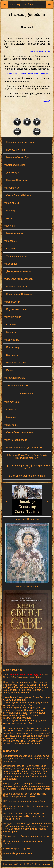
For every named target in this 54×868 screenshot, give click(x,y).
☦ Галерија (10, 332)
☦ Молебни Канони (14, 233)
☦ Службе (10, 249)
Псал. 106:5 (34, 74)
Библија (29, 5)
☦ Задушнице (11, 355)
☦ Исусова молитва (15, 150)
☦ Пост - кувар (12, 347)
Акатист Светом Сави (27, 586)
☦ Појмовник (11, 425)
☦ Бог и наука (11, 340)
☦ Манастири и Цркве (16, 363)
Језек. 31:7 (45, 74)
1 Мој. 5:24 (33, 51)
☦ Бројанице (11, 264)
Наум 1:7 (46, 101)
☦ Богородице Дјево (15, 165)
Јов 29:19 (23, 74)
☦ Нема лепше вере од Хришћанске (23, 448)
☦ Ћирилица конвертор (17, 385)
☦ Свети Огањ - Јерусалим (19, 432)
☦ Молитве (10, 417)
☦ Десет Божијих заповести (19, 279)
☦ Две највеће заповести (17, 271)
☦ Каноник (10, 226)
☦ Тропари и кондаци (16, 256)
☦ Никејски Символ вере (17, 180)
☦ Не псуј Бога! (12, 402)
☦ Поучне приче (13, 317)
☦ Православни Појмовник (18, 294)
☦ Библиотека (12, 188)
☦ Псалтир (10, 211)
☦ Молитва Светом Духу (17, 157)
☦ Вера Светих (12, 302)
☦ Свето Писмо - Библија (18, 195)
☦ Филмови (10, 325)
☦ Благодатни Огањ (15, 378)
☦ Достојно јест (12, 173)
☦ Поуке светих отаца (16, 309)
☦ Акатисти (10, 218)
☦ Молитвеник (12, 203)
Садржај (15, 5)
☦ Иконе (9, 370)
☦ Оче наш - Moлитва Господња (21, 142)
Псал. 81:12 (45, 51)
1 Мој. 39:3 (12, 74)
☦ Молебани (11, 241)
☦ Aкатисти (10, 410)
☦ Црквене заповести (16, 287)
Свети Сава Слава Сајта (27, 519)
